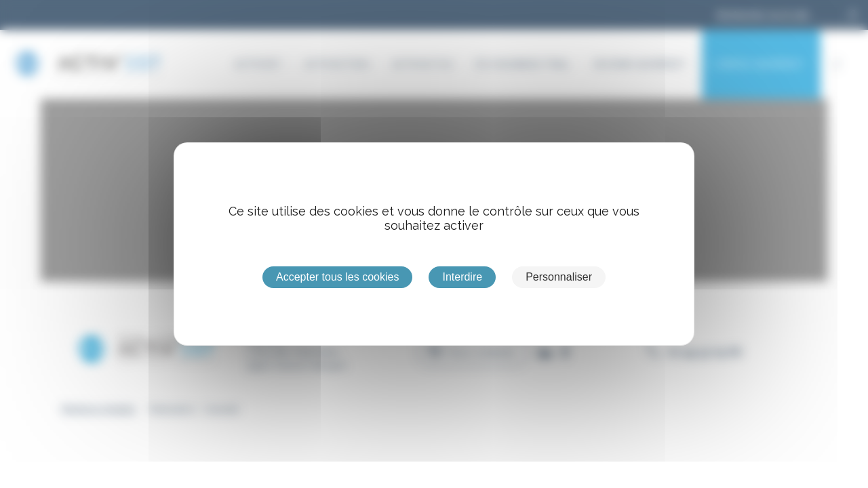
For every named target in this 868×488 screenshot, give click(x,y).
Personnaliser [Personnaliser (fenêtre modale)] (559, 277)
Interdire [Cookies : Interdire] (462, 277)
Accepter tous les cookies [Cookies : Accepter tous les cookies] (337, 277)
